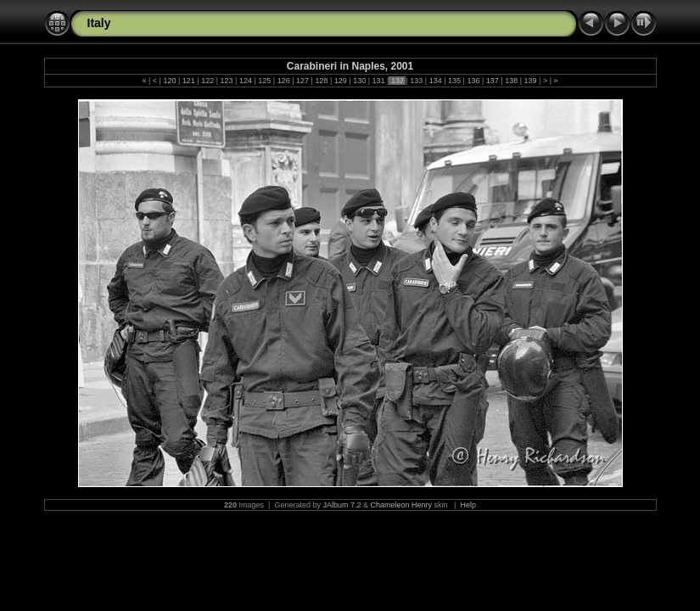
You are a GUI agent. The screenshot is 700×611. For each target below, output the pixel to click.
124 (245, 81)
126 (283, 81)
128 (322, 81)
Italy (99, 23)
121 (188, 81)
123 (227, 81)
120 (170, 81)
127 (303, 81)
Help (468, 505)
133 (417, 81)
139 (530, 81)
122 (208, 81)
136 (473, 81)
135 (455, 81)
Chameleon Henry (402, 505)
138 (512, 81)
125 (265, 81)
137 (492, 81)
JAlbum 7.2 (342, 505)
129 (340, 81)
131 (378, 81)
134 (435, 81)
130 (360, 81)
